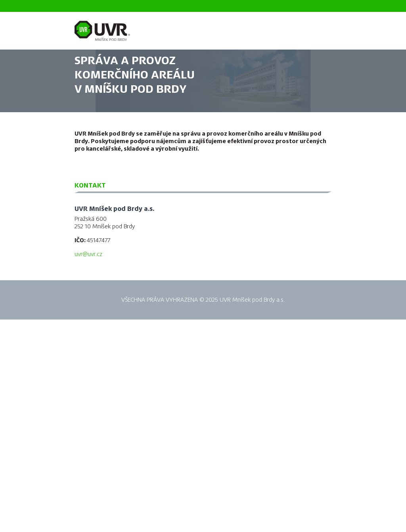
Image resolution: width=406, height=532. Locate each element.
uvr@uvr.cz (88, 254)
